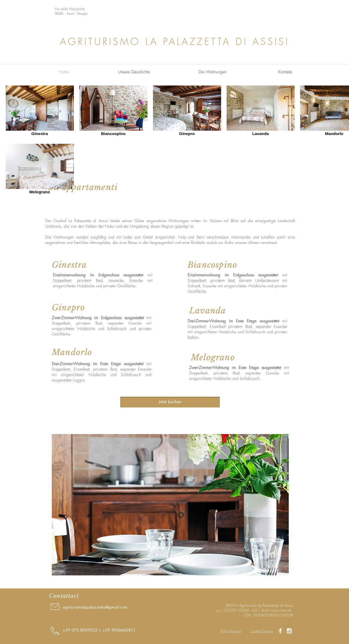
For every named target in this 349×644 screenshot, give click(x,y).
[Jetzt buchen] (170, 402)
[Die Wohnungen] (213, 72)
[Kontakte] (285, 72)
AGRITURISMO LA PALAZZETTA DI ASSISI (175, 42)
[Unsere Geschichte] (134, 72)
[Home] (64, 72)
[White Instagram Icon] (289, 631)
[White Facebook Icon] (280, 631)
